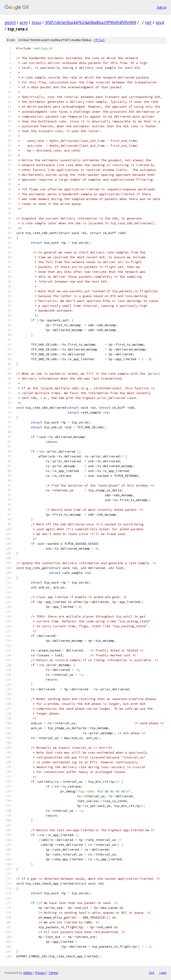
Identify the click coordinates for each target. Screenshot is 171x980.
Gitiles (28, 973)
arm (24, 22)
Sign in (162, 7)
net (148, 22)
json (163, 973)
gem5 (10, 22)
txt (152, 973)
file (99, 40)
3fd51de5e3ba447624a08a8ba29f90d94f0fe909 (91, 22)
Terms (53, 973)
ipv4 (160, 22)
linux (36, 22)
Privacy (40, 973)
